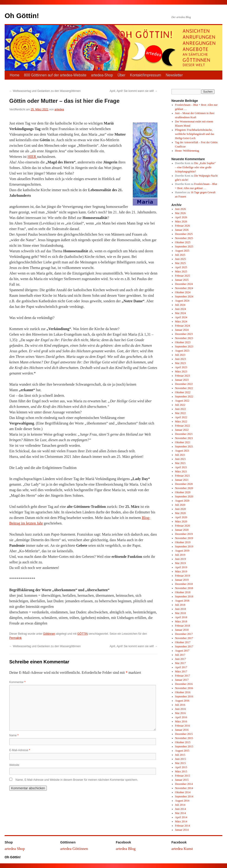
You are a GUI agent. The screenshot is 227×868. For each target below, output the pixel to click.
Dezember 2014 (184, 784)
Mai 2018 (180, 613)
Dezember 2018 (184, 584)
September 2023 (184, 347)
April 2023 (181, 367)
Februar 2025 (183, 276)
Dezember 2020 (184, 484)
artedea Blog (126, 849)
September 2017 (184, 646)
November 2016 (184, 688)
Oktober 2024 (183, 292)
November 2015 (184, 738)
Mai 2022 (180, 413)
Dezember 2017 (184, 634)
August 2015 (182, 751)
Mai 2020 (180, 513)
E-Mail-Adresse (20, 750)
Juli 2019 (180, 555)
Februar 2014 (183, 826)
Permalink (15, 638)
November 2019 (184, 538)
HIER (32, 157)
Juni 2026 (181, 209)
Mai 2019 (180, 563)
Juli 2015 (180, 755)
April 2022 (181, 417)
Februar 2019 (183, 576)
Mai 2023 (180, 363)
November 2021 (184, 438)
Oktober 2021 (183, 442)
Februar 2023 (183, 376)
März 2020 (181, 521)
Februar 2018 (183, 626)
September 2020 (184, 496)
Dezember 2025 (184, 234)
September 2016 (184, 696)
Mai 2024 (180, 313)
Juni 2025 (181, 259)
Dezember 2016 (184, 684)
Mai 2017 (180, 663)
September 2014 (184, 796)
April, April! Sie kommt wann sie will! (134, 91)
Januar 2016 (182, 730)
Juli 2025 (180, 255)
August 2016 (182, 701)
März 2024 (181, 322)
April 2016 (181, 717)
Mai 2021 (180, 463)
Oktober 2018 (183, 592)
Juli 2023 (180, 355)
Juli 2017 (180, 655)
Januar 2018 (182, 630)
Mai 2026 (180, 213)
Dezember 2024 (184, 284)
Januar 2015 (182, 780)
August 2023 (182, 351)
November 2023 (184, 338)
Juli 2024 (180, 305)
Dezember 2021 (184, 434)
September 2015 (184, 746)
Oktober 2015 (183, 742)
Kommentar (17, 682)
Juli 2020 (180, 505)
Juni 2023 (181, 359)
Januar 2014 (182, 830)
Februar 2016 (183, 726)
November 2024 (184, 288)
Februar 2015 (183, 776)
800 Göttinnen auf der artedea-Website (55, 75)
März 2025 (181, 272)
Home (15, 75)
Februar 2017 (183, 676)
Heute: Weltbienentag (187, 151)
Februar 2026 (183, 226)
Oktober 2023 (183, 342)
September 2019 (184, 546)
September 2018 (184, 596)
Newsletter (174, 75)
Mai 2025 (180, 263)
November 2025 (184, 238)
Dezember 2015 (184, 734)
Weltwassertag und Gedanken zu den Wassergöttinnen (45, 91)
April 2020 (181, 517)
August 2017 (182, 651)
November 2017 (184, 638)
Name (14, 735)
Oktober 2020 (183, 492)
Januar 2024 (182, 330)
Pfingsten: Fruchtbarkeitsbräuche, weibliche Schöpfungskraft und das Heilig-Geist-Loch (195, 134)
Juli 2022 (180, 405)
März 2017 (181, 671)
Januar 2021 (182, 480)
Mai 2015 (180, 763)
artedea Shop (15, 849)
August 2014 (182, 801)
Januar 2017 (182, 680)
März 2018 (181, 621)
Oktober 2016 (183, 692)
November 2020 (184, 488)
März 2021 (181, 471)
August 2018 (182, 601)
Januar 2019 (182, 580)
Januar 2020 (182, 530)
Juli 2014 (180, 805)
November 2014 (184, 788)
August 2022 (182, 401)
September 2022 (184, 397)
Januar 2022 (182, 430)
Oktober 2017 (183, 642)
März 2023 (181, 372)
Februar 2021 (183, 476)
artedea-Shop (102, 75)
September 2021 (184, 446)
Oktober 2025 (183, 242)
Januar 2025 (182, 280)
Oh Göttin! (22, 16)
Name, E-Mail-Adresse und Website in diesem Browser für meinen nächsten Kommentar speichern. (77, 780)
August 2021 (182, 451)
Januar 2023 (182, 380)
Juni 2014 (181, 809)
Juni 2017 (181, 659)
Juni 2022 (181, 409)
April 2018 (181, 617)
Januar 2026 (182, 230)
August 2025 (182, 251)
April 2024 (181, 317)
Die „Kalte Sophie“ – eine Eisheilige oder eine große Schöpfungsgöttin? (195, 167)
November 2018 (184, 588)
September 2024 (184, 297)
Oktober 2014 (183, 792)
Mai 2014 (180, 813)
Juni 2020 (181, 509)
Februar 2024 (183, 326)
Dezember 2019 (184, 534)
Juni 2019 (181, 559)
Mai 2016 (180, 713)
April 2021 (181, 467)
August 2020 (182, 501)
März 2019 (181, 571)
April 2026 (181, 217)
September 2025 (184, 247)
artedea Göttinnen (74, 849)
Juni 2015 (181, 759)
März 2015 (181, 771)
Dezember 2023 (184, 334)
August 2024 (182, 301)
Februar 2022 (183, 426)
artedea (59, 109)
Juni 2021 (181, 459)
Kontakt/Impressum (145, 75)
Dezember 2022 (184, 384)
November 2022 (184, 388)
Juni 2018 (181, 609)
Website (14, 765)
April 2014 (181, 817)
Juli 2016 (180, 705)
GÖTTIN (83, 634)
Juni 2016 (181, 709)
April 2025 (181, 267)
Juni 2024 (181, 309)
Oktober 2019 (183, 542)
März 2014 (181, 821)
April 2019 (181, 567)
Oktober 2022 (183, 392)
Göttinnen (49, 634)
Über (121, 75)
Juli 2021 (180, 455)
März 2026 (181, 222)
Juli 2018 (180, 605)
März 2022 (181, 422)
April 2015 (181, 767)
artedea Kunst (182, 849)
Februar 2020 (183, 526)
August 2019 (182, 551)
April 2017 (181, 667)
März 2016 (181, 721)
